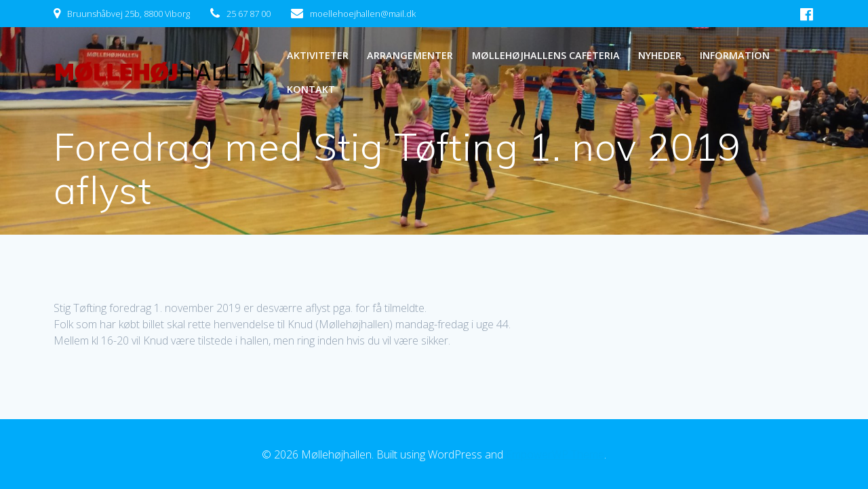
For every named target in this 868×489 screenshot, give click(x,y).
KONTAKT (311, 89)
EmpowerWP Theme (555, 454)
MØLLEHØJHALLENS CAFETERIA (546, 55)
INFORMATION (735, 55)
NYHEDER (660, 55)
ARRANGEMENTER (410, 55)
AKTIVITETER (318, 55)
